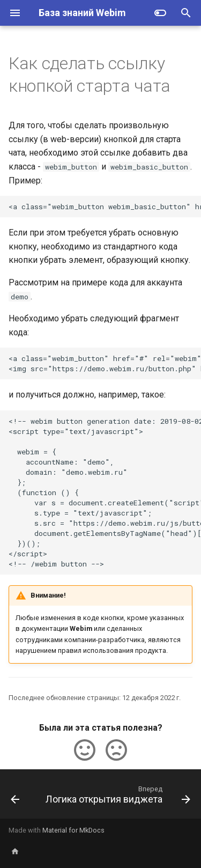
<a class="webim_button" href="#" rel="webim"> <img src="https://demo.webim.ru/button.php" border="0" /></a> (105, 363)
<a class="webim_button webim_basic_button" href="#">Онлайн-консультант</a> (105, 207)
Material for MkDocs (73, 830)
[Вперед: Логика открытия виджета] (117, 797)
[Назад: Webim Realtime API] (15, 797)
